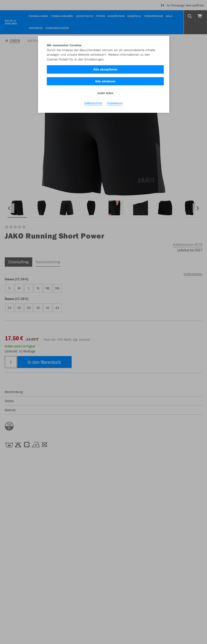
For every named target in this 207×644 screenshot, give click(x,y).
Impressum (115, 103)
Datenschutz (93, 103)
